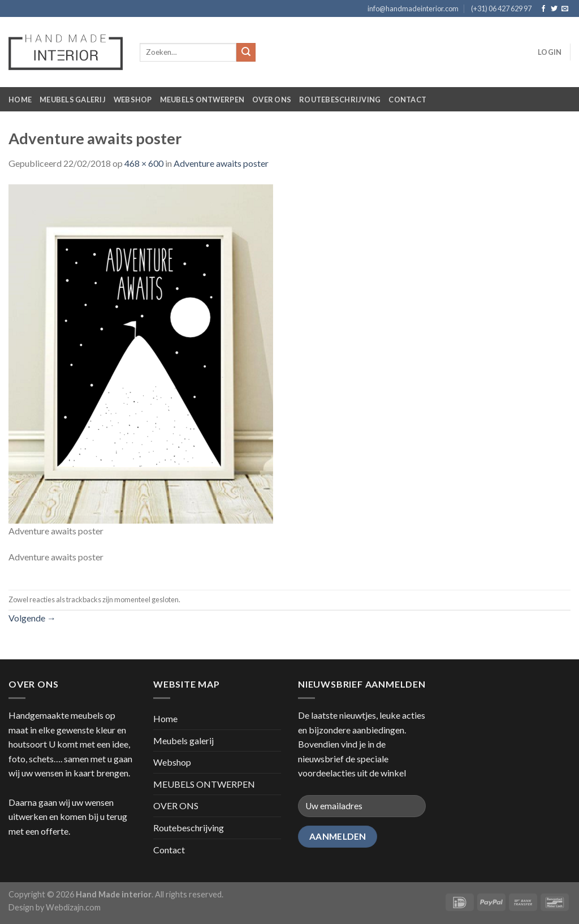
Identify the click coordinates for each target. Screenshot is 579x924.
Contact (407, 100)
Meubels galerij (73, 100)
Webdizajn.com (73, 907)
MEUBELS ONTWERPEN (202, 100)
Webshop (133, 100)
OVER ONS (272, 100)
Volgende (32, 618)
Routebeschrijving (340, 100)
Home (20, 100)
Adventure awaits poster (221, 163)
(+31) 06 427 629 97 (501, 8)
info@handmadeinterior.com (413, 8)
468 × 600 (144, 163)
